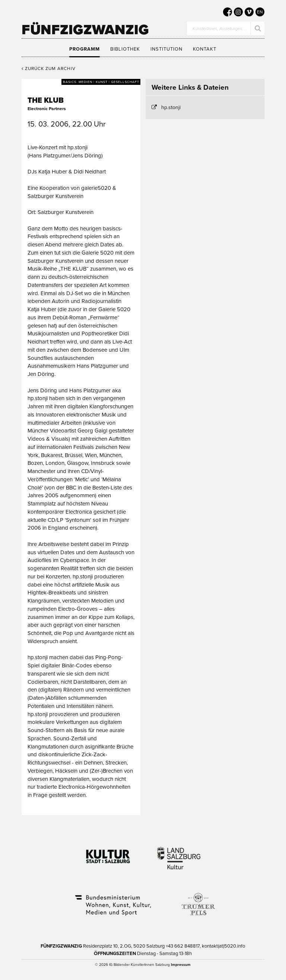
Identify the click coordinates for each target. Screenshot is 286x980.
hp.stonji (171, 107)
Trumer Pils (198, 900)
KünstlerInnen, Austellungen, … (220, 29)
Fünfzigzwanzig (85, 30)
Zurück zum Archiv (49, 68)
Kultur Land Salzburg (179, 853)
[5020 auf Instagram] (238, 12)
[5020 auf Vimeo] (249, 12)
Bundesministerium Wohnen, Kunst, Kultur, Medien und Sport (112, 900)
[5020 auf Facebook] (228, 12)
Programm (85, 49)
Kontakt (205, 49)
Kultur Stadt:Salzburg (108, 853)
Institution (166, 49)
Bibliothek (125, 49)
